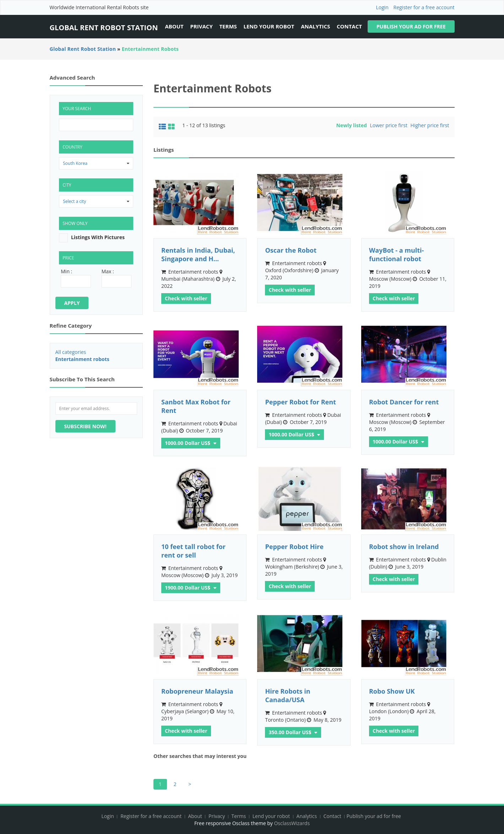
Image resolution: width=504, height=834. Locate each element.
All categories (71, 352)
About (174, 26)
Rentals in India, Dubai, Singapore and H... (198, 254)
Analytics (315, 26)
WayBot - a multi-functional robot (396, 254)
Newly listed (352, 125)
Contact (349, 26)
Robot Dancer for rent (404, 402)
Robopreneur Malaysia (197, 691)
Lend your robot (269, 26)
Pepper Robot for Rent (300, 402)
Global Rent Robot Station (104, 28)
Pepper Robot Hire (294, 547)
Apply (72, 303)
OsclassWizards (292, 823)
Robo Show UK (392, 691)
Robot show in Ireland (404, 547)
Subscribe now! (85, 426)
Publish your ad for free (411, 26)
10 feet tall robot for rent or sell (193, 551)
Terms (228, 26)
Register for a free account (424, 7)
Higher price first (430, 125)
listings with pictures (98, 237)
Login (382, 7)
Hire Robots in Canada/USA (288, 695)
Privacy (201, 26)
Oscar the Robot (291, 250)
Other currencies (214, 442)
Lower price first (388, 125)
